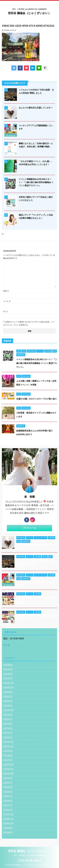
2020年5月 (8, 792)
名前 (6, 291)
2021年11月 (8, 746)
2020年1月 (8, 810)
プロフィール (29, 528)
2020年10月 (8, 774)
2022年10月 (8, 710)
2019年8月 (8, 832)
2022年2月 (8, 733)
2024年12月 (8, 683)
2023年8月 (8, 706)
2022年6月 (8, 724)
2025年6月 (8, 669)
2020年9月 (8, 778)
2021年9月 (8, 751)
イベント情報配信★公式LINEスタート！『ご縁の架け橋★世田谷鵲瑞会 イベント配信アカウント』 (36, 182)
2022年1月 (8, 737)
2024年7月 (8, 697)
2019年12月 (8, 814)
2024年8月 (8, 692)
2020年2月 (8, 805)
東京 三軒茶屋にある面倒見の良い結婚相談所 (30, 855)
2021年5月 (8, 755)
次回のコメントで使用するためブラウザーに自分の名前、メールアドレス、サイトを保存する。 (29, 323)
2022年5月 (8, 728)
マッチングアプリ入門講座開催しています (35, 582)
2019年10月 (8, 823)
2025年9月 (8, 665)
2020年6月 (8, 787)
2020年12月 (8, 764)
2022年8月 (8, 715)
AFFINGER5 (49, 865)
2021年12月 (8, 742)
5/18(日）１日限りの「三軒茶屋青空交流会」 (37, 616)
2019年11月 (8, 819)
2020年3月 (8, 801)
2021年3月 (8, 760)
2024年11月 (8, 687)
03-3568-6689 (30, 860)
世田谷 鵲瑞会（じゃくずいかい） (29, 13)
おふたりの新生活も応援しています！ (36, 108)
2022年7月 (8, 719)
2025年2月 (8, 678)
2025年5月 (8, 674)
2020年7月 (8, 783)
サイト (6, 312)
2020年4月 (8, 796)
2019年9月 (8, 828)
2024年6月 (8, 701)
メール (7, 301)
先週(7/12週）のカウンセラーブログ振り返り (37, 399)
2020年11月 (8, 769)
